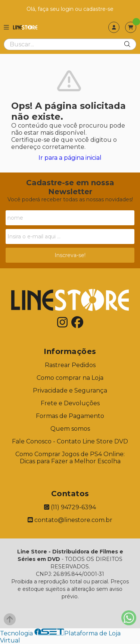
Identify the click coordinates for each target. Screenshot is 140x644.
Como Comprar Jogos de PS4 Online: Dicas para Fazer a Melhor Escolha (70, 458)
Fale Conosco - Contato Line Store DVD (70, 441)
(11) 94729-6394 (70, 507)
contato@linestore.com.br (70, 520)
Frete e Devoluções (70, 403)
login (68, 9)
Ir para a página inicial (70, 158)
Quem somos (70, 429)
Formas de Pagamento (70, 416)
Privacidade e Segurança (70, 390)
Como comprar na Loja (70, 378)
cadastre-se (98, 9)
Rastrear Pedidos (70, 365)
